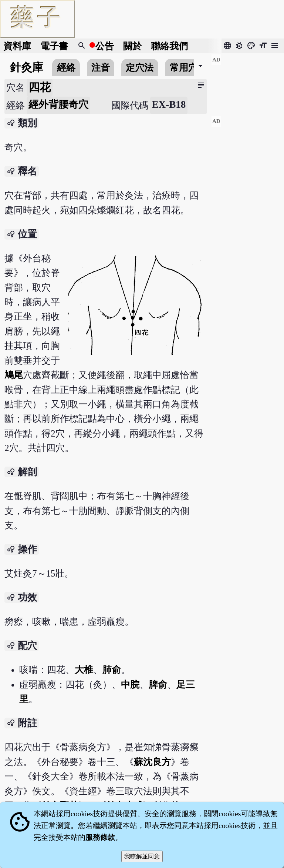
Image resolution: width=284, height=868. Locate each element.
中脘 (130, 685)
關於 (132, 46)
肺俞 (112, 670)
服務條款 (100, 837)
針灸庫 (27, 67)
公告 (105, 46)
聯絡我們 (169, 46)
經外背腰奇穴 (58, 104)
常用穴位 (188, 68)
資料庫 (17, 46)
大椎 (84, 670)
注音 (101, 68)
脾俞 (158, 685)
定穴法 (140, 68)
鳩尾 (14, 375)
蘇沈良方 (152, 762)
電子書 (54, 46)
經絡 (66, 68)
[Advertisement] (248, 82)
